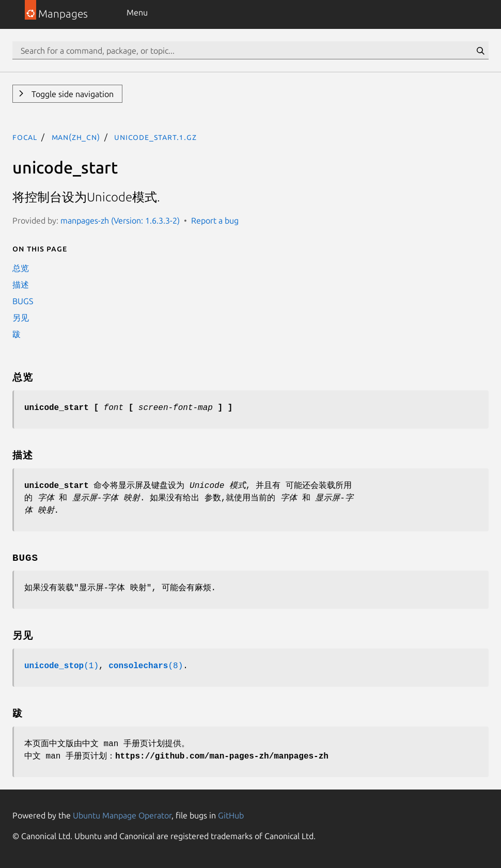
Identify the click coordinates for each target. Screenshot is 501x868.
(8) (146, 666)
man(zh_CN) (76, 137)
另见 (21, 318)
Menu (137, 12)
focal (25, 137)
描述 (21, 285)
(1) (61, 666)
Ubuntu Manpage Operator (122, 815)
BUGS (23, 301)
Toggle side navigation (72, 94)
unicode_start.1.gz (155, 137)
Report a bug (215, 220)
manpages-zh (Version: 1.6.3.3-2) (120, 220)
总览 (21, 268)
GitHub (231, 815)
